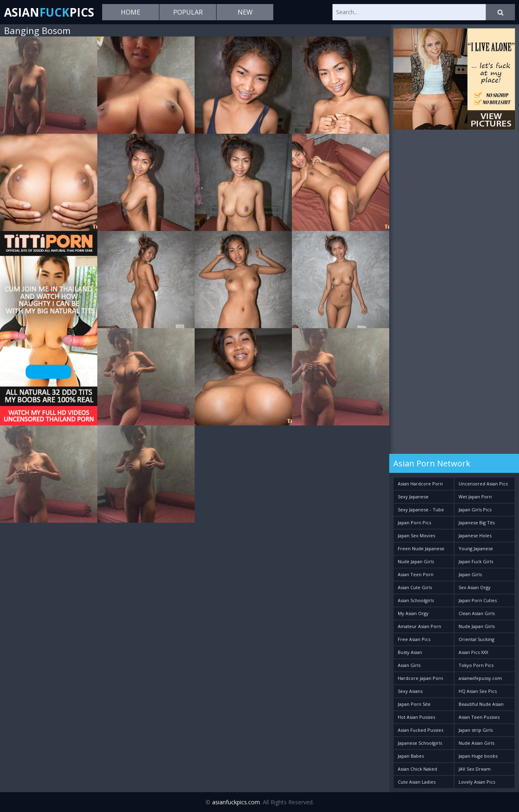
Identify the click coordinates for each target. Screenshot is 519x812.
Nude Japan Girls (416, 561)
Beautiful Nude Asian (481, 704)
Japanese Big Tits (477, 522)
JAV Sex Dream (475, 769)
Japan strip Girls (476, 730)
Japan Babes (411, 756)
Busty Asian (410, 652)
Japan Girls (470, 574)
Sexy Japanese (413, 497)
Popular (188, 12)
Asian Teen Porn (416, 574)
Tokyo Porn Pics (476, 665)
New (245, 12)
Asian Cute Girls (415, 587)
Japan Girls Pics (475, 510)
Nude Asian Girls (476, 743)
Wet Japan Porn (475, 497)
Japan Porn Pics (414, 522)
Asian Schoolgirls (416, 600)
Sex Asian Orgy (475, 587)
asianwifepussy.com (480, 678)
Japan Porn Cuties (478, 600)
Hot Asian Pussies (416, 717)
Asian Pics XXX (473, 652)
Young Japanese (476, 548)
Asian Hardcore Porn (420, 484)
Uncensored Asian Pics (483, 484)
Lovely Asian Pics (477, 782)
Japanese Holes (475, 535)
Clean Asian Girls (477, 613)
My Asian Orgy (413, 613)
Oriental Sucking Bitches (476, 641)
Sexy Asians (410, 691)
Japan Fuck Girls (476, 561)
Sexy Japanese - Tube (421, 510)
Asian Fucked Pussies (420, 730)
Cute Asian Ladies (417, 782)
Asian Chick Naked (417, 769)
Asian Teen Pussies (479, 717)
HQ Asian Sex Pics (478, 691)
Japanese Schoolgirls (420, 743)
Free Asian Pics (414, 639)
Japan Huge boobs (478, 756)
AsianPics (49, 12)
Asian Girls (409, 665)
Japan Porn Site (414, 704)
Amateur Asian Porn (419, 626)
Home (131, 12)
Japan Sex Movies (416, 535)
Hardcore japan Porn (420, 678)
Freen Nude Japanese (421, 548)
